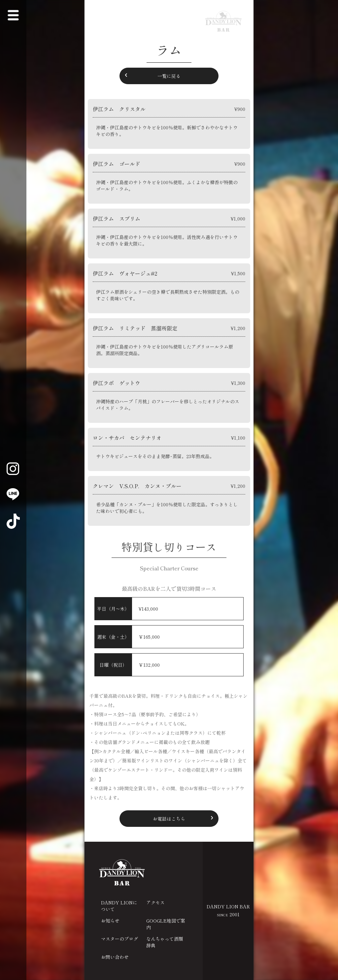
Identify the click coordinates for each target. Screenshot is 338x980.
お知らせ (110, 921)
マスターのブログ (119, 939)
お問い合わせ (115, 957)
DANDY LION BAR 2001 (228, 910)
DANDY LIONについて (119, 906)
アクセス (155, 902)
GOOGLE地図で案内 (166, 924)
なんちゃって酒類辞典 (165, 942)
